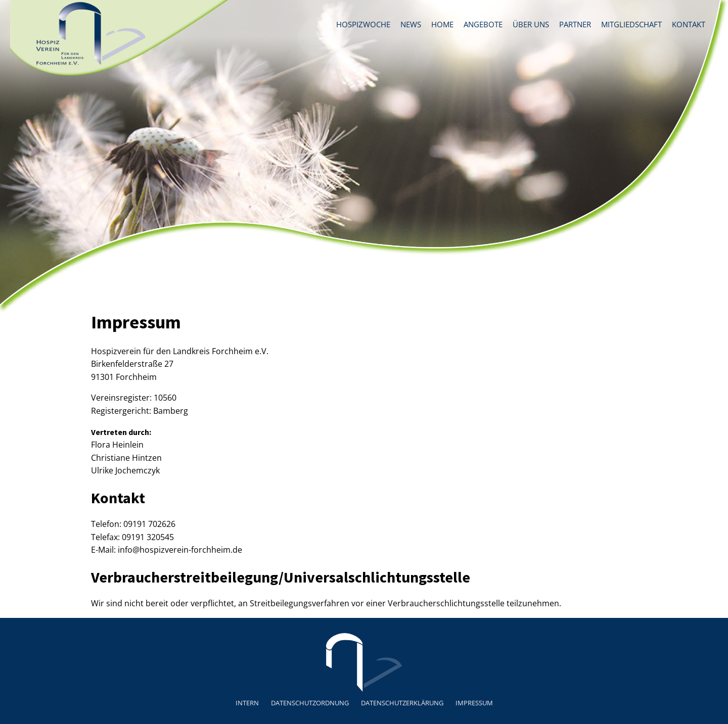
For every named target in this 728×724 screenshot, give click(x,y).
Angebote (483, 24)
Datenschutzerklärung (402, 703)
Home (442, 24)
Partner (575, 24)
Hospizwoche (363, 24)
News (411, 24)
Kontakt (689, 24)
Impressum (474, 703)
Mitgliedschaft (631, 24)
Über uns (531, 24)
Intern (247, 703)
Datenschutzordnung (310, 703)
